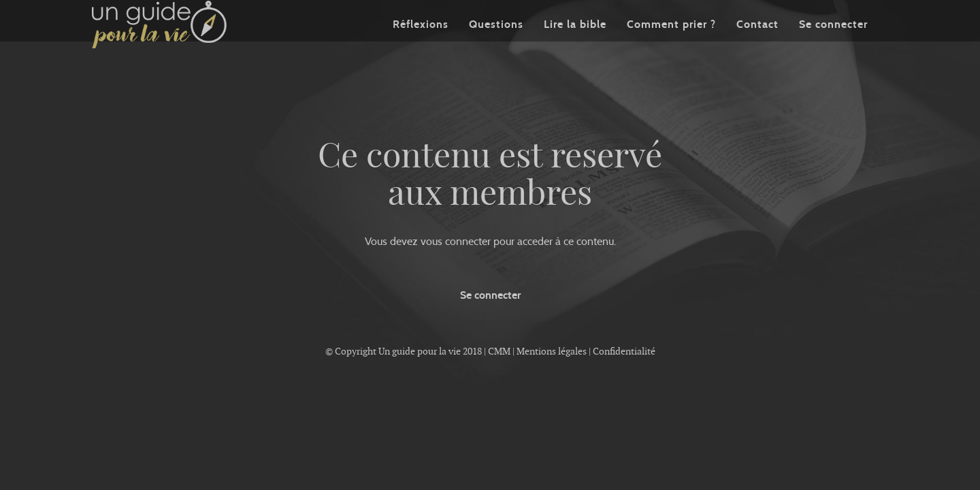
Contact (757, 44)
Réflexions (421, 44)
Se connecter (833, 44)
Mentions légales (552, 351)
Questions (496, 44)
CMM (499, 351)
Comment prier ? (671, 44)
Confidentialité (624, 351)
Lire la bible (575, 44)
